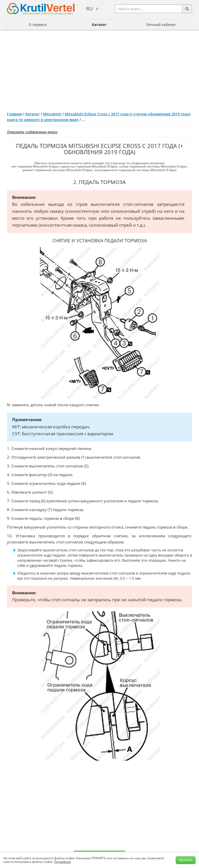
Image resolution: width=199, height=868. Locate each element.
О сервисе (38, 25)
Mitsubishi (52, 114)
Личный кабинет (161, 25)
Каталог (99, 25)
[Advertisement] (99, 69)
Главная (14, 114)
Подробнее (62, 862)
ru (90, 9)
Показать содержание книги (32, 132)
